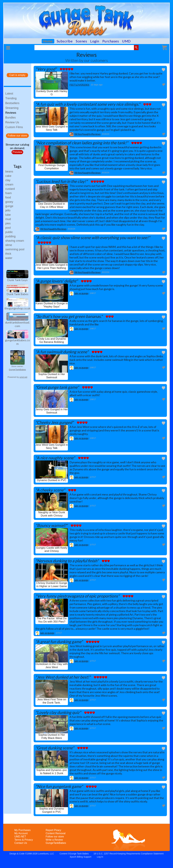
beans (9, 172)
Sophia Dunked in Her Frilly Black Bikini (52, 736)
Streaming (12, 108)
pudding (10, 236)
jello (8, 210)
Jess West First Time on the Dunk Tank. (52, 701)
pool (8, 228)
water (9, 258)
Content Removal (56, 833)
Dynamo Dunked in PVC (52, 480)
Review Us (12, 122)
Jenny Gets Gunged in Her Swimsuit (52, 411)
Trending (11, 98)
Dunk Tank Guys (17, 280)
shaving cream (15, 241)
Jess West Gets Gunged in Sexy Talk (52, 128)
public (9, 232)
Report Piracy (53, 830)
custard (10, 189)
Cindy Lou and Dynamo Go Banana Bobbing (52, 340)
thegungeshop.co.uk (17, 308)
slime (9, 245)
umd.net (23, 377)
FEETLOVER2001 (79, 85)
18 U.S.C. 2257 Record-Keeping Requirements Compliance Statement (129, 854)
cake (8, 176)
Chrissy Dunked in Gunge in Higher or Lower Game (52, 585)
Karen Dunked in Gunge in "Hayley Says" (52, 305)
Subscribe (65, 41)
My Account (21, 833)
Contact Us (21, 843)
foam (8, 193)
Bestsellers (12, 103)
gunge (9, 206)
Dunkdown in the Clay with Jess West (52, 666)
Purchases (111, 41)
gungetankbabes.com (17, 342)
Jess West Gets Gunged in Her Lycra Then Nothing (52, 266)
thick (8, 254)
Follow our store (17, 136)
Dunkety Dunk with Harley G (52, 93)
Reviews (11, 113)
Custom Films (14, 127)
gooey (9, 202)
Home (48, 41)
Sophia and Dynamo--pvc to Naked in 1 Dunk (52, 772)
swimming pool (15, 249)
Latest (9, 94)
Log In (100, 857)
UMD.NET (20, 837)
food (8, 197)
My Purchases (23, 830)
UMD (126, 41)
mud (8, 219)
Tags (17, 166)
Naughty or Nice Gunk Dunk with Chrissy (52, 514)
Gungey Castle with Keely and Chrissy (52, 549)
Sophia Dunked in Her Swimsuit (52, 376)
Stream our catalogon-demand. (17, 146)
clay (8, 180)
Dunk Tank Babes (17, 294)
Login (95, 41)
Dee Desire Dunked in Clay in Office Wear (52, 205)
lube (8, 215)
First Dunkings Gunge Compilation (52, 167)
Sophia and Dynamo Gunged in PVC (52, 810)
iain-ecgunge (81, 293)
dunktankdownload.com (17, 324)
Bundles (10, 118)
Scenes (81, 41)
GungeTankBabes (17, 370)
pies (8, 223)
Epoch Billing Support (81, 857)
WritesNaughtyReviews (87, 134)
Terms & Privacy (24, 840)
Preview (17, 152)
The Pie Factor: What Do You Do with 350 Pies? (52, 620)
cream (9, 184)
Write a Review (54, 840)
